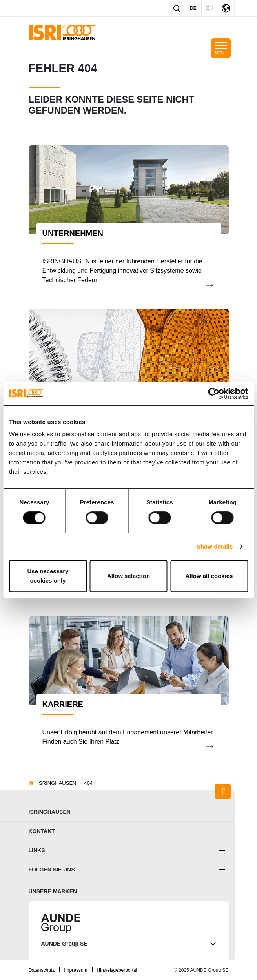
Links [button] (37, 850)
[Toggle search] (177, 8)
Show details (215, 546)
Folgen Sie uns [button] (52, 870)
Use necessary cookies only (48, 576)
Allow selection (128, 576)
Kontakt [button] (42, 831)
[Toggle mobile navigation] (221, 48)
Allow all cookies (209, 576)
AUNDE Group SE (129, 944)
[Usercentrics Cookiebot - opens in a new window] (214, 393)
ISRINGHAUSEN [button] (50, 812)
